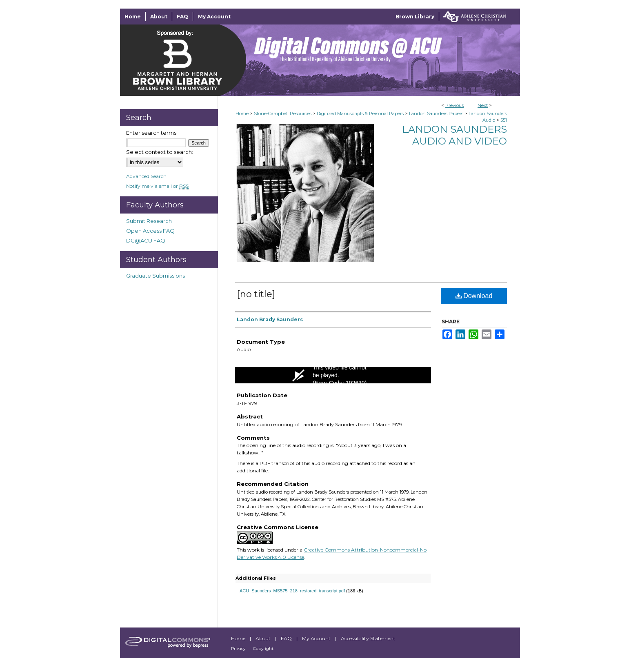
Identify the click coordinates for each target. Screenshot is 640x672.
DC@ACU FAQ (146, 240)
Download (474, 296)
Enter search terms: (152, 133)
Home (242, 113)
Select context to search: (160, 152)
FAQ (287, 638)
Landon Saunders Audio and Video (454, 135)
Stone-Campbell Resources (283, 113)
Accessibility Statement (368, 638)
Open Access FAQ (150, 231)
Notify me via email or (157, 186)
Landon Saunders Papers (436, 113)
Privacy (239, 649)
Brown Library (415, 17)
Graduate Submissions (156, 276)
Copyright (263, 649)
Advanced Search (146, 176)
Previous (454, 105)
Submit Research (149, 221)
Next (483, 105)
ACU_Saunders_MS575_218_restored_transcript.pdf (292, 591)
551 (504, 120)
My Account (317, 638)
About (264, 638)
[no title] (256, 294)
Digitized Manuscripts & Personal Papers (360, 113)
